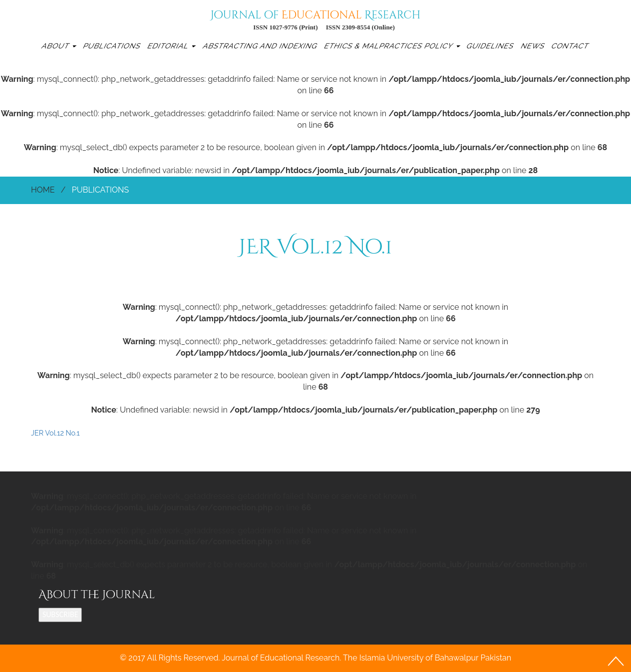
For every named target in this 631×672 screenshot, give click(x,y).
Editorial (171, 46)
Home (43, 190)
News (533, 46)
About (59, 46)
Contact (571, 46)
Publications (113, 46)
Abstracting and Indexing (260, 46)
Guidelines (491, 46)
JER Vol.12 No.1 (55, 433)
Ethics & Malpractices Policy (391, 46)
